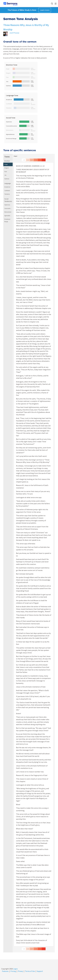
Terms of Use (30, 971)
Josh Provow (14, 33)
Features (5, 971)
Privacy (20, 971)
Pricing (13, 971)
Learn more (45, 10)
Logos (15, 969)
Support (40, 971)
